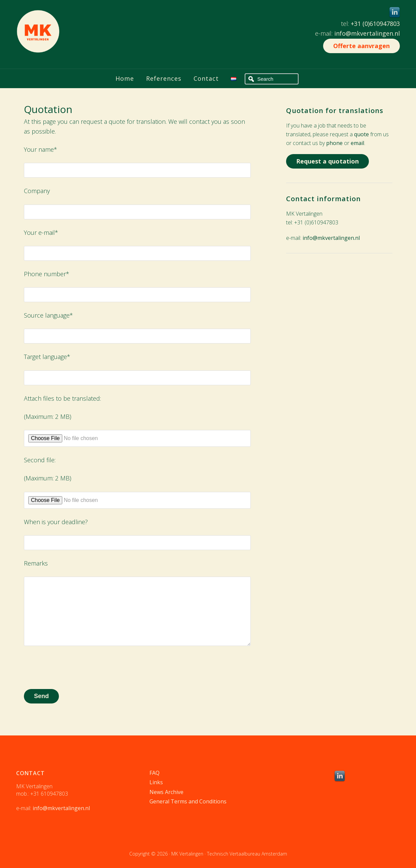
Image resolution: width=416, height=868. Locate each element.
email (357, 143)
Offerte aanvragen (361, 46)
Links (156, 782)
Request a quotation (327, 161)
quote (361, 134)
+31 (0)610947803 (375, 24)
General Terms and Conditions (188, 801)
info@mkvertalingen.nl (367, 33)
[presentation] (75, 667)
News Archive (166, 792)
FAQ (154, 773)
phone (334, 143)
